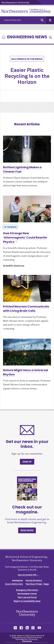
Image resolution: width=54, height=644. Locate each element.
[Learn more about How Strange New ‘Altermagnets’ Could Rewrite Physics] (27, 209)
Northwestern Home (27, 594)
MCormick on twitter (15, 628)
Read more (27, 531)
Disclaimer (27, 641)
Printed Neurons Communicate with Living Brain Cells (26, 309)
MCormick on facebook (21, 628)
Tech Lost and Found (27, 597)
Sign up (27, 462)
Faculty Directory (34, 581)
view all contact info (27, 575)
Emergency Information (27, 590)
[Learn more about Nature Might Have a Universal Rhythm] (27, 352)
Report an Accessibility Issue (27, 601)
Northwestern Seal (27, 613)
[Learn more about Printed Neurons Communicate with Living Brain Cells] (27, 288)
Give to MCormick (14, 584)
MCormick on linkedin (27, 628)
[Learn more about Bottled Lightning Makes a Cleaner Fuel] (27, 149)
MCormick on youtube (39, 628)
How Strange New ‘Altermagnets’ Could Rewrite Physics (25, 238)
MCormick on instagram (33, 628)
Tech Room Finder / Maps (37, 584)
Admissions (17, 581)
